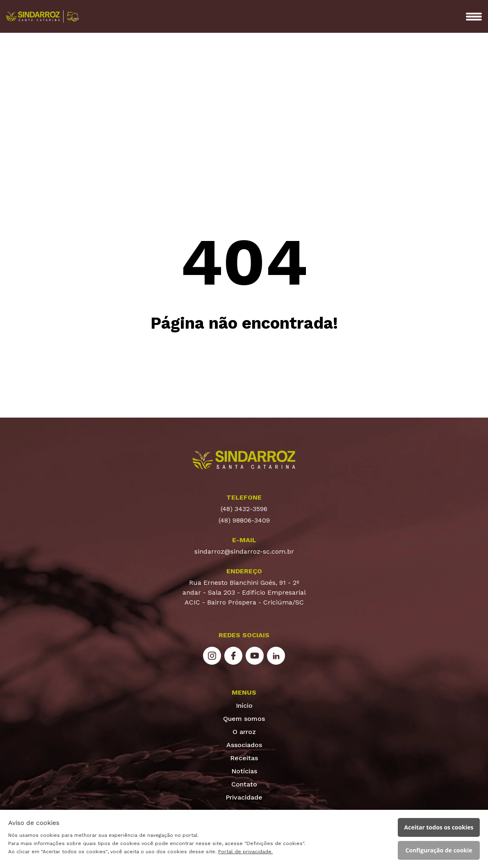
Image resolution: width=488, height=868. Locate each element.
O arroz (244, 732)
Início (244, 706)
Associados (244, 745)
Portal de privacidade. (245, 852)
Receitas (244, 758)
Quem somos (244, 719)
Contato (244, 784)
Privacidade (244, 797)
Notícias (244, 771)
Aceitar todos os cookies (439, 827)
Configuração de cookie (439, 850)
